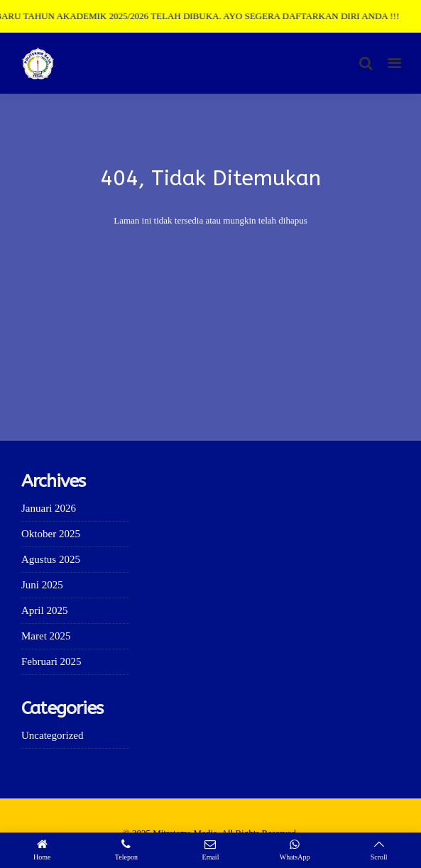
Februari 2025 (51, 661)
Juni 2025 (42, 585)
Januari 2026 (49, 508)
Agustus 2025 (51, 559)
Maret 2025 (46, 636)
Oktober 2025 (51, 534)
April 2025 (44, 610)
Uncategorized (52, 735)
